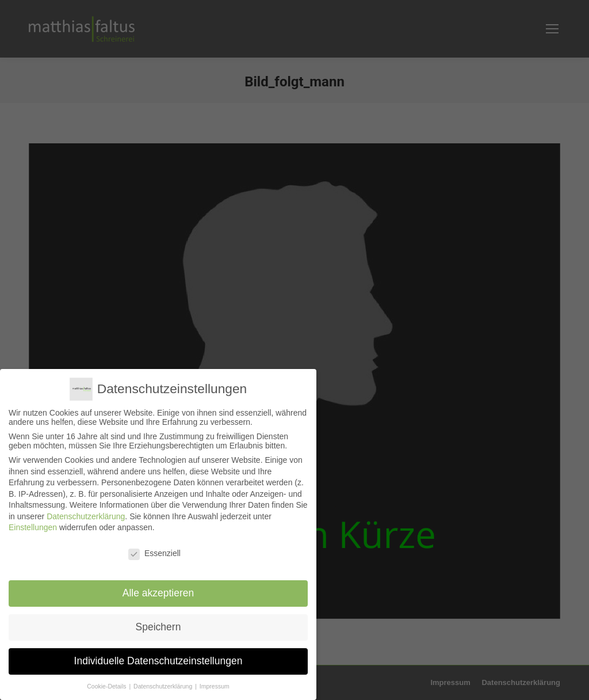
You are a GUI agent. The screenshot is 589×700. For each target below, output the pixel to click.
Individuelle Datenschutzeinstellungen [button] (158, 660)
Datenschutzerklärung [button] (164, 686)
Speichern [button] (158, 626)
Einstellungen (33, 527)
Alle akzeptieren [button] (158, 592)
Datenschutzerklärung (86, 516)
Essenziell (154, 553)
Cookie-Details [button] (108, 686)
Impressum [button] (215, 686)
